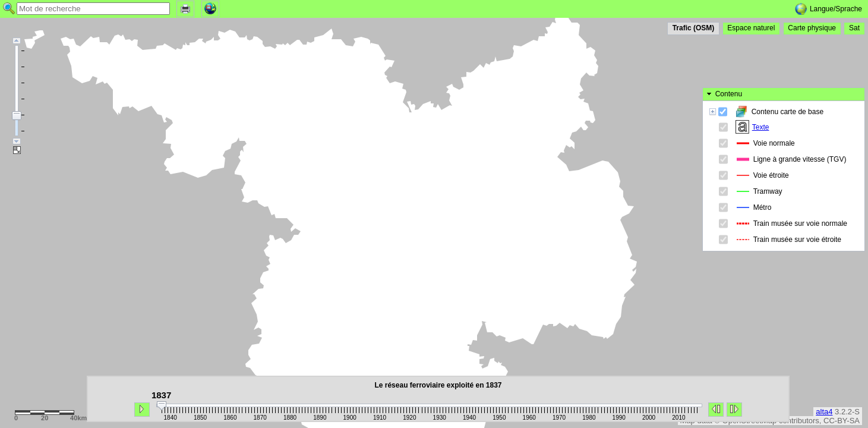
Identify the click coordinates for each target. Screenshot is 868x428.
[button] (185, 8)
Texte (764, 80)
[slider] (162, 406)
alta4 (824, 412)
